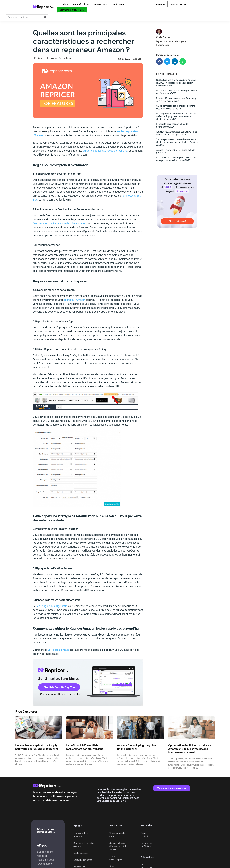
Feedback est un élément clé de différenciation (60, 223)
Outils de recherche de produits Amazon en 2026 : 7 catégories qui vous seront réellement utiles (176, 83)
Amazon (42, 58)
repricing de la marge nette (52, 606)
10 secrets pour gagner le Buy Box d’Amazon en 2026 (173, 125)
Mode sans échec (82, 853)
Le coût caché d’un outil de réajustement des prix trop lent (85, 747)
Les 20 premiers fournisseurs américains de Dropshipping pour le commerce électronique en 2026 (176, 116)
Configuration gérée (83, 860)
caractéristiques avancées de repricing (105, 151)
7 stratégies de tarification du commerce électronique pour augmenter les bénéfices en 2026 (177, 142)
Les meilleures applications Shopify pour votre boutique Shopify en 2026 (37, 747)
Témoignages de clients (117, 835)
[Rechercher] (45, 17)
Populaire (52, 58)
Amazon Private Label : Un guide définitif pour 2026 (176, 151)
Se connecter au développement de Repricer (118, 846)
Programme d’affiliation (146, 845)
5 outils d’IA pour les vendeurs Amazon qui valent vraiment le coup (177, 100)
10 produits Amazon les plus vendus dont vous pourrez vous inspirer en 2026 (176, 159)
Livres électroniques (116, 858)
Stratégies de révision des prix (84, 845)
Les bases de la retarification (81, 835)
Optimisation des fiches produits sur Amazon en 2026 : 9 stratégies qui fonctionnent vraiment (190, 749)
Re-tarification (66, 58)
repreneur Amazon (75, 300)
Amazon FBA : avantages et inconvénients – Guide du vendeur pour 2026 (176, 133)
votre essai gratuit (58, 650)
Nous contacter (145, 835)
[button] (159, 61)
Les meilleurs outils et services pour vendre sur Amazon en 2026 (177, 92)
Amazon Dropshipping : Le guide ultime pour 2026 (137, 747)
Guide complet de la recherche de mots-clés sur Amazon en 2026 (176, 107)
